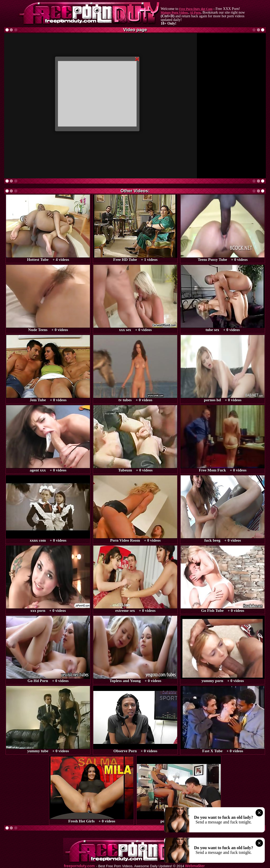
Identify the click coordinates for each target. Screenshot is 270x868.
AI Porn (195, 13)
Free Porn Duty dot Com (196, 9)
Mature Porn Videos (174, 13)
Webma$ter (195, 866)
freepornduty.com (79, 866)
